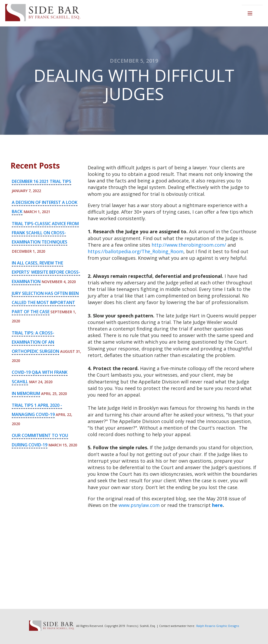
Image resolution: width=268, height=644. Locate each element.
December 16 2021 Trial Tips (41, 181)
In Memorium (26, 393)
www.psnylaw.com (139, 505)
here (217, 505)
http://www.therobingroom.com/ (189, 245)
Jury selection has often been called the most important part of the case (45, 302)
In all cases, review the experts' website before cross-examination (46, 272)
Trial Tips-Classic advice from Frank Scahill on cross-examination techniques (45, 233)
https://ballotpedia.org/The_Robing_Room (136, 251)
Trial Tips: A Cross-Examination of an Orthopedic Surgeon (35, 342)
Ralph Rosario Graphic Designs (218, 626)
